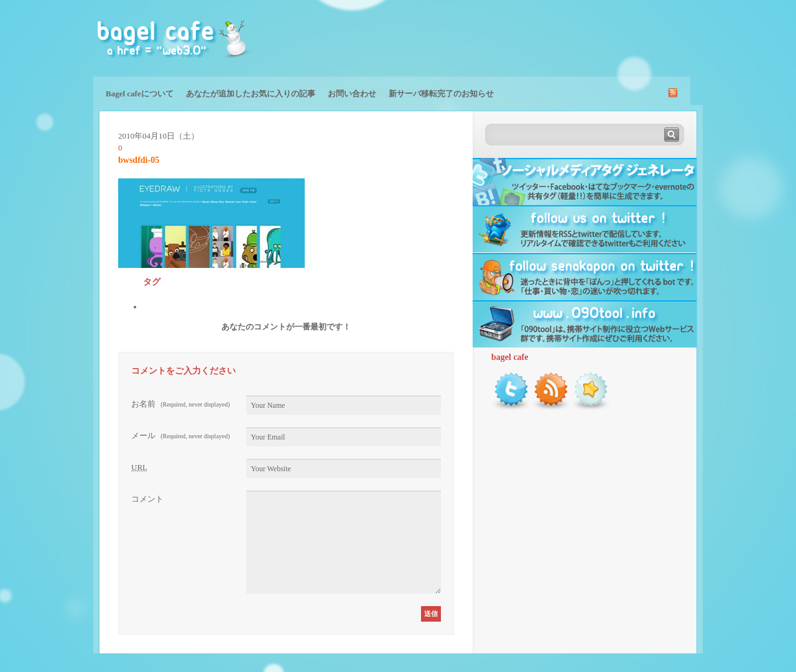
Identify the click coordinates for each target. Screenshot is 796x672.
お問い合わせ (352, 94)
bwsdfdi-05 (139, 160)
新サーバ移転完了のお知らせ (441, 94)
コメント (147, 499)
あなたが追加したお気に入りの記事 (251, 94)
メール (181, 435)
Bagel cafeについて (140, 94)
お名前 (181, 404)
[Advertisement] (557, 37)
